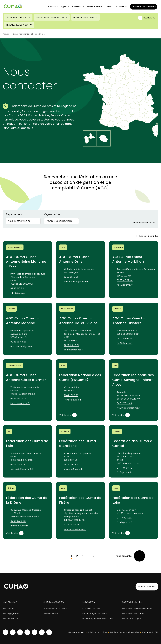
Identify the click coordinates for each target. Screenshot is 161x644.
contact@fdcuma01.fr (22, 469)
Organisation (52, 214)
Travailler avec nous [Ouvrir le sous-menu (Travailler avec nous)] (17, 25)
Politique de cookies (97, 632)
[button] (143, 98)
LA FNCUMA (10, 602)
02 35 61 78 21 (17, 288)
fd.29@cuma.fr (125, 343)
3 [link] (83, 556)
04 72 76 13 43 (124, 403)
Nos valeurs (8, 608)
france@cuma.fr (72, 400)
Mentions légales (76, 632)
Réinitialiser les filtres (142, 223)
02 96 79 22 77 (71, 345)
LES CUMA (89, 602)
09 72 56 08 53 (124, 338)
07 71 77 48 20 (71, 524)
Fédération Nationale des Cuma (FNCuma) (80, 377)
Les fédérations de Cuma (55, 608)
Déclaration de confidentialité (125, 632)
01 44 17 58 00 (71, 395)
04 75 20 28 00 (71, 465)
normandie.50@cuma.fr (23, 346)
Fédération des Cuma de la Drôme (27, 500)
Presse (109, 7)
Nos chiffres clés (11, 619)
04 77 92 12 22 (124, 518)
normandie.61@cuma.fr (76, 282)
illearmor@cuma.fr (74, 350)
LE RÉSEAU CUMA (53, 602)
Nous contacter (147, 586)
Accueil (6, 34)
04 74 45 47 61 (18, 465)
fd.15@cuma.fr (124, 472)
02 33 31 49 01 (71, 277)
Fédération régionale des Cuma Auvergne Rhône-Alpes (133, 380)
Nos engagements (12, 614)
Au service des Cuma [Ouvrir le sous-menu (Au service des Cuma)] (84, 17)
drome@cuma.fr (19, 526)
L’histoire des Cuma (92, 608)
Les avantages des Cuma (94, 614)
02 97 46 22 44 (125, 280)
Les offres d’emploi (131, 619)
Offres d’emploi (95, 7)
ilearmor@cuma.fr (20, 403)
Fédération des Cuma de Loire (133, 500)
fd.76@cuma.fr (18, 293)
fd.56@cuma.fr (125, 285)
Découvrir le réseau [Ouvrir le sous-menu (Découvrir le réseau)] (17, 17)
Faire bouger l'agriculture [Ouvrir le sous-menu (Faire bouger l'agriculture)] (50, 17)
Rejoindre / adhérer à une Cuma (98, 619)
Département (14, 214)
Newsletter (121, 7)
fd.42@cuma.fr (125, 522)
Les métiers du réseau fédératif (137, 608)
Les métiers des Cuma (133, 614)
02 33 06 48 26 (18, 342)
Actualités (53, 7)
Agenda (65, 7)
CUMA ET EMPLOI (133, 602)
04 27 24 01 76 (18, 521)
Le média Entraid (51, 614)
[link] (130, 556)
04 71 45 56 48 (124, 468)
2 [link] (77, 556)
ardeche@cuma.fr (73, 469)
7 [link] (94, 556)
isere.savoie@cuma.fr (75, 529)
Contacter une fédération (143, 7)
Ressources (78, 7)
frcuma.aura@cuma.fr (129, 408)
